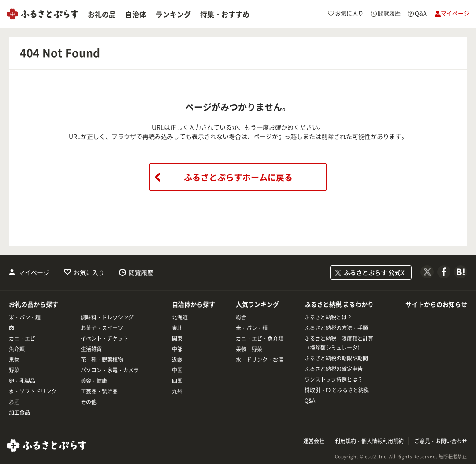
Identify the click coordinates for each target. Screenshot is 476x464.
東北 (177, 328)
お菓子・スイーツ (102, 328)
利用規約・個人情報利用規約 (369, 441)
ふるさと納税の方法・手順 (336, 328)
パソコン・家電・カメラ (110, 370)
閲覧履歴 (141, 272)
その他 (89, 402)
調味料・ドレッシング (107, 317)
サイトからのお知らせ (436, 304)
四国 (177, 381)
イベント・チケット (104, 338)
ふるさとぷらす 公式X (374, 272)
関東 (177, 338)
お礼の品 (102, 14)
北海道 (180, 317)
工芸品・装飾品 (99, 391)
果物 (14, 360)
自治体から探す (193, 304)
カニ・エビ (22, 338)
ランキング (173, 14)
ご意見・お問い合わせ (441, 441)
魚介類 (17, 349)
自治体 (136, 14)
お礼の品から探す (33, 304)
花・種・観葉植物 (102, 360)
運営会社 (314, 441)
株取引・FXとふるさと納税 (337, 390)
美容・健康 (94, 381)
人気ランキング (257, 304)
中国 (177, 370)
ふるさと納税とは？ (328, 317)
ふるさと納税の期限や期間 (336, 358)
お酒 (14, 402)
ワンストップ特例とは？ (334, 379)
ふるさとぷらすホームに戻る (238, 177)
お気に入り (89, 272)
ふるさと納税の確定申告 (334, 369)
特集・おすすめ (225, 14)
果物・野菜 (249, 349)
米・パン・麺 (25, 317)
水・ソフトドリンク (33, 391)
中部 (177, 349)
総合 (241, 317)
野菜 (14, 370)
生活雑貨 (91, 349)
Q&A (310, 401)
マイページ (34, 272)
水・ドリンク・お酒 (260, 360)
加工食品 (19, 412)
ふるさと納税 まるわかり (339, 304)
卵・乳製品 (22, 381)
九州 (177, 391)
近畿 (177, 360)
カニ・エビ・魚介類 (260, 338)
